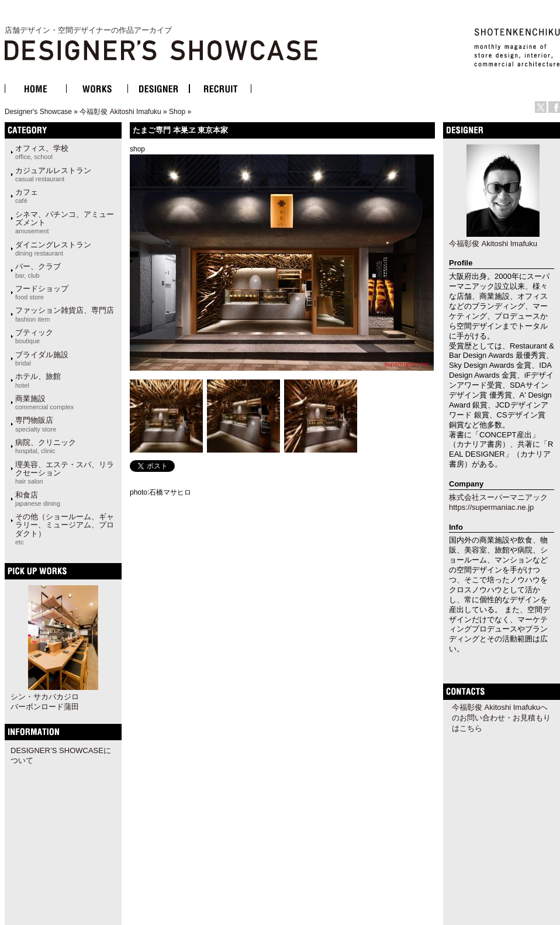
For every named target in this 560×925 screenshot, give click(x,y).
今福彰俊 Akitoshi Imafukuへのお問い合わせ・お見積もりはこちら (501, 718)
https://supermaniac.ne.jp (491, 507)
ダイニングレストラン (53, 248)
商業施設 (44, 402)
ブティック (34, 336)
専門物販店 (36, 424)
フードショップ (42, 292)
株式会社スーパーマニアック (498, 497)
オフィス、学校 (42, 152)
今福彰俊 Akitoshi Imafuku (120, 112)
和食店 (38, 499)
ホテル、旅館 (38, 380)
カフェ (27, 196)
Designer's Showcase (38, 112)
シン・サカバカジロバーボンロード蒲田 (45, 702)
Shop (177, 112)
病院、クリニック (46, 446)
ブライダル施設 (42, 358)
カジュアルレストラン (53, 174)
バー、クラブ (38, 270)
